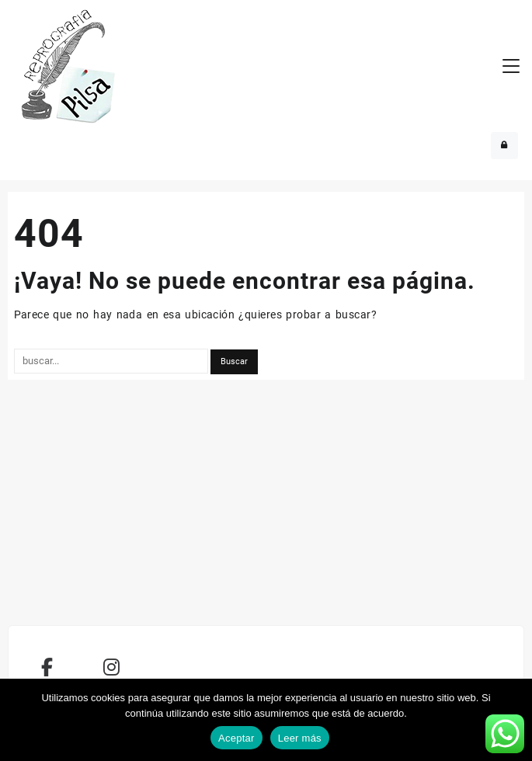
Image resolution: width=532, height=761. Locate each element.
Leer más (300, 738)
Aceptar (236, 738)
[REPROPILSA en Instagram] (112, 667)
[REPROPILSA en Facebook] (47, 667)
